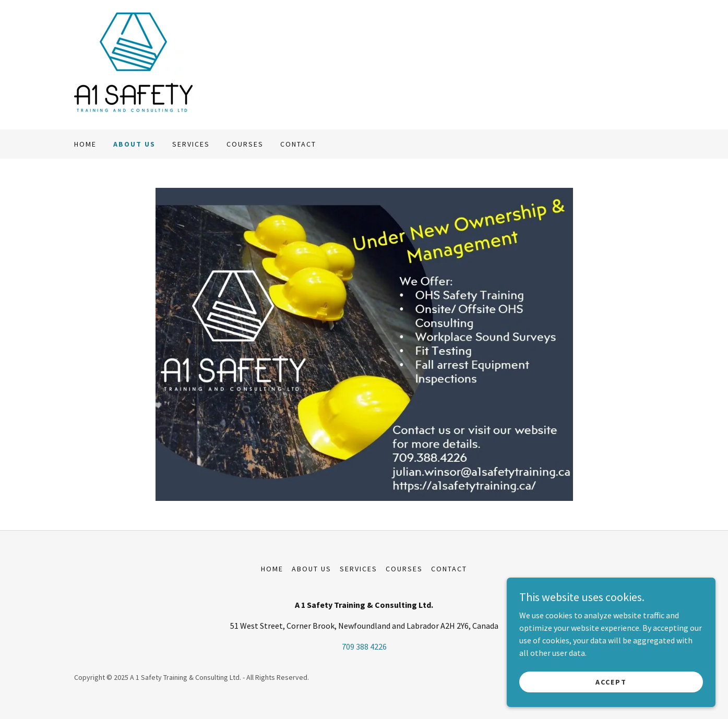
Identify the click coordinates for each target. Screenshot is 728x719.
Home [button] (272, 569)
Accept (611, 681)
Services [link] (191, 144)
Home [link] (85, 144)
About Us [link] (134, 144)
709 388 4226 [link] (364, 646)
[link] (134, 64)
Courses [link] (245, 144)
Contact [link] (298, 144)
